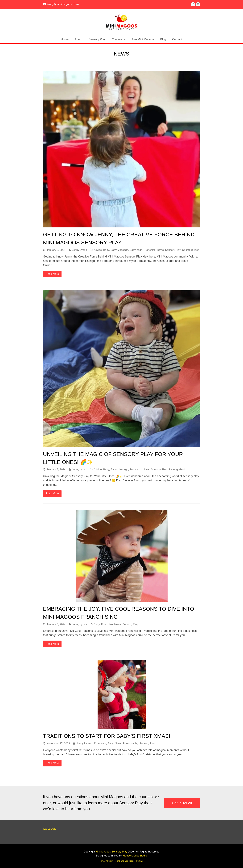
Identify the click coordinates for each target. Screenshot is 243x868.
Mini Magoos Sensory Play (111, 852)
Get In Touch (182, 803)
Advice (98, 250)
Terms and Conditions (124, 861)
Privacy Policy (106, 861)
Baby (106, 250)
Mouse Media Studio (135, 856)
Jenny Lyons (80, 250)
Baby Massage (119, 250)
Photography (130, 743)
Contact (140, 861)
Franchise (150, 250)
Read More (52, 274)
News (160, 250)
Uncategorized (191, 250)
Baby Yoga (136, 250)
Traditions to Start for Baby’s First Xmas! (107, 736)
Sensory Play (173, 250)
